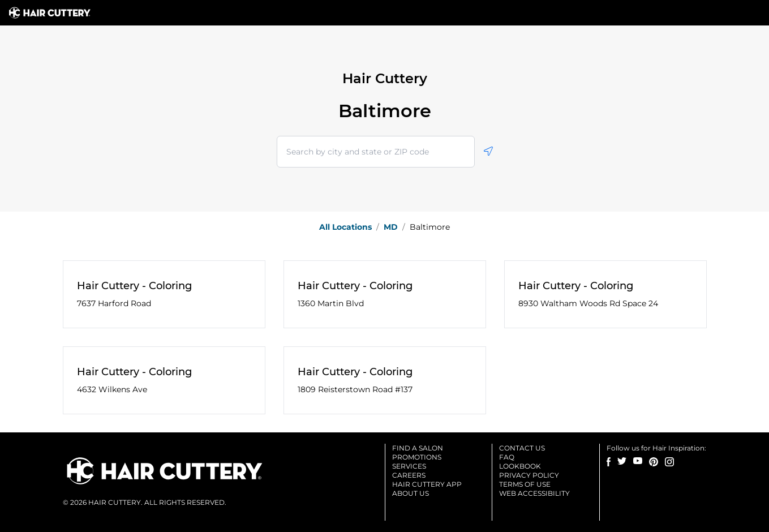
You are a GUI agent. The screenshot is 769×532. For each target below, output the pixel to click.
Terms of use (525, 484)
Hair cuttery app (427, 484)
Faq (507, 457)
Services (409, 466)
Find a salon (418, 448)
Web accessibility (534, 493)
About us (411, 493)
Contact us (522, 448)
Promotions (417, 457)
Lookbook (520, 466)
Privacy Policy (529, 475)
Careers (409, 475)
